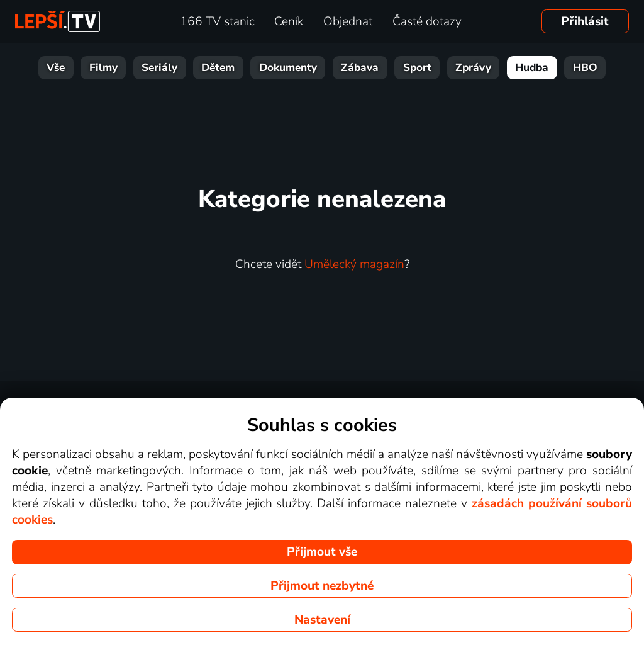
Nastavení (322, 620)
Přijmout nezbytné (322, 586)
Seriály (159, 68)
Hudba (532, 68)
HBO (585, 68)
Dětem (218, 68)
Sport (417, 68)
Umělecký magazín (354, 264)
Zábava (360, 68)
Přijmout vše (322, 552)
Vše (56, 68)
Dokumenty (288, 68)
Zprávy (473, 68)
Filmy (103, 68)
